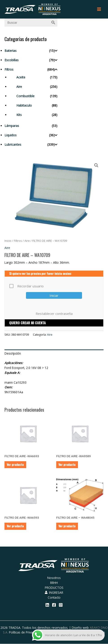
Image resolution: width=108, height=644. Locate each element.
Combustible (25, 96)
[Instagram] (61, 605)
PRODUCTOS (54, 588)
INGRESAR (54, 592)
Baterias (11, 51)
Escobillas (12, 60)
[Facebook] (54, 605)
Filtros (9, 69)
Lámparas (12, 126)
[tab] (54, 354)
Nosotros (54, 578)
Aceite (21, 77)
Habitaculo (24, 105)
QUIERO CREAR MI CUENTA (27, 323)
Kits (19, 115)
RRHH (54, 583)
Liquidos (11, 135)
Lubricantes (13, 144)
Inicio (8, 241)
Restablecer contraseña (54, 314)
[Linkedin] (47, 605)
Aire (19, 87)
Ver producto (15, 465)
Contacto (54, 597)
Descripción (13, 353)
